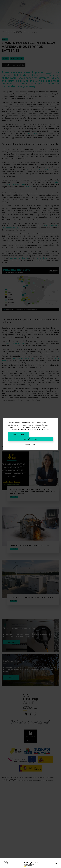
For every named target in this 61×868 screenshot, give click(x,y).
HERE (46, 429)
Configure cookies (30, 444)
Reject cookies (18, 434)
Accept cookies (31, 439)
